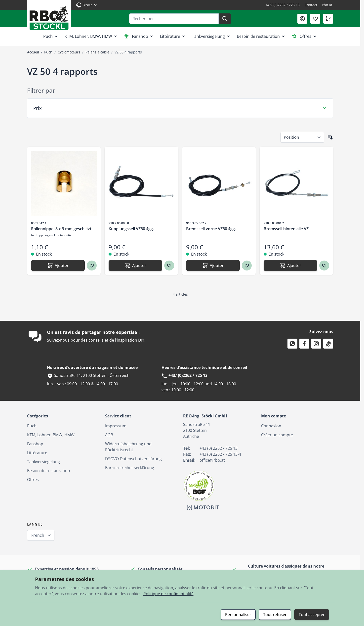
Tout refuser (275, 615)
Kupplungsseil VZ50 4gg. (131, 229)
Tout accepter (312, 615)
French (38, 535)
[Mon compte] (302, 19)
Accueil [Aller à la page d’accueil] (33, 52)
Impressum (116, 426)
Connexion (271, 426)
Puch (51, 36)
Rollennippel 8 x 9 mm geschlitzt (61, 229)
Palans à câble (97, 52)
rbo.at (327, 5)
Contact (311, 5)
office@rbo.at (212, 460)
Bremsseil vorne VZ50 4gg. (211, 229)
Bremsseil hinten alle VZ (286, 229)
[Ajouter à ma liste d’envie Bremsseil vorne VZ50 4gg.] (247, 266)
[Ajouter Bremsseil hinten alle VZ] (290, 266)
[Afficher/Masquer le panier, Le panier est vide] (328, 19)
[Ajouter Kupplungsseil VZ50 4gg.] (135, 266)
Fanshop (139, 36)
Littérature (173, 36)
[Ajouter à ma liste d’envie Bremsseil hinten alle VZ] (324, 266)
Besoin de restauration (261, 36)
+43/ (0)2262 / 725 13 (283, 5)
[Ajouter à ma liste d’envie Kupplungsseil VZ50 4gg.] (169, 266)
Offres (304, 36)
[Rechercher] (225, 19)
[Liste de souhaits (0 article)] (315, 19)
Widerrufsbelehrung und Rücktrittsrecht (128, 447)
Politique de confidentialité (168, 594)
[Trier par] (302, 137)
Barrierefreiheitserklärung (130, 468)
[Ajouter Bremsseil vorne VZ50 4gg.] (213, 266)
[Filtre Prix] (180, 108)
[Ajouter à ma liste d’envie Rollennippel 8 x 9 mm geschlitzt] (92, 266)
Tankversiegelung (211, 36)
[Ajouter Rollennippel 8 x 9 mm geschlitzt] (58, 266)
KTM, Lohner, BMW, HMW (91, 36)
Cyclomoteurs (69, 52)
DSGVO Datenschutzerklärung (133, 459)
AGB (109, 435)
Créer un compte (277, 435)
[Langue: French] (87, 5)
